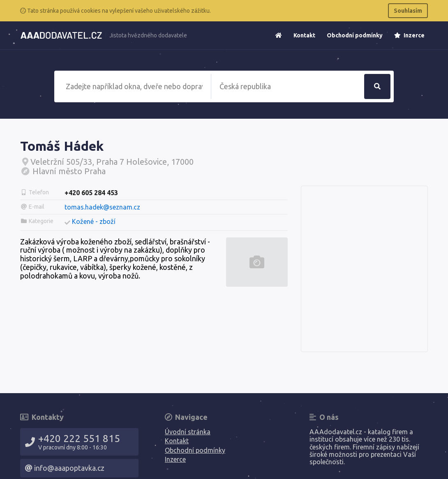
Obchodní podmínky (355, 35)
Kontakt (304, 35)
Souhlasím (408, 11)
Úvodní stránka (188, 432)
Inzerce (409, 35)
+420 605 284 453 (91, 193)
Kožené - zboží (94, 221)
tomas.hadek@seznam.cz (102, 207)
